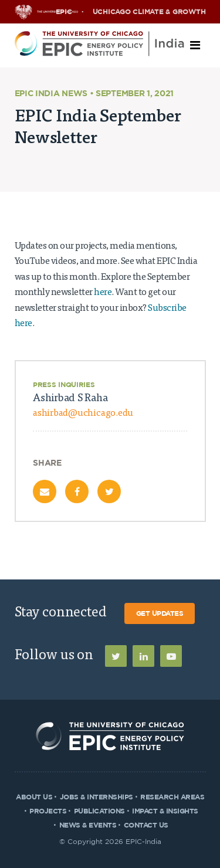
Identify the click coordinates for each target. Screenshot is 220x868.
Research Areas (172, 797)
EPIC (64, 12)
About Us (34, 797)
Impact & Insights (165, 811)
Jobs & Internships (97, 797)
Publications (99, 811)
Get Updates (160, 613)
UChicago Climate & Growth (149, 12)
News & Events (88, 825)
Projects (48, 811)
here (103, 293)
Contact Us (146, 825)
